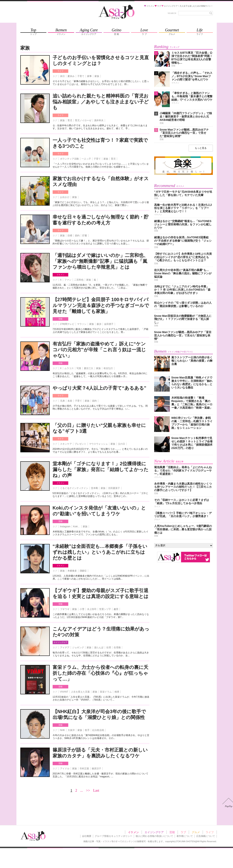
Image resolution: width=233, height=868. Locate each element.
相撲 (117, 692)
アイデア (65, 648)
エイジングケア (60, 642)
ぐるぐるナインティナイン (74, 488)
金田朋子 (109, 324)
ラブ (183, 832)
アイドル (65, 769)
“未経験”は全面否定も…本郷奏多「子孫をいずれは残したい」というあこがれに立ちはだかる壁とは (100, 552)
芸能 (60, 319)
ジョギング (78, 648)
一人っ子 (86, 159)
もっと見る (201, 148)
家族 (97, 76)
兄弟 (62, 401)
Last (96, 790)
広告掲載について (206, 836)
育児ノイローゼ (83, 120)
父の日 (121, 444)
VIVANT (64, 692)
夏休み (71, 76)
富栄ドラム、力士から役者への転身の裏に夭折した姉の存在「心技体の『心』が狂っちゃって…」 (100, 673)
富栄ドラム (106, 692)
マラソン (82, 324)
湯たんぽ (99, 648)
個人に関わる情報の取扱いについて (154, 836)
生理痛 (117, 648)
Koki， (77, 527)
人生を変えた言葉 (80, 692)
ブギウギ (65, 609)
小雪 (82, 609)
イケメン (60, 275)
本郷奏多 (72, 571)
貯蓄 (85, 236)
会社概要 (87, 836)
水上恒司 (92, 609)
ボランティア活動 (69, 159)
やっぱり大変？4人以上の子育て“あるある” (99, 388)
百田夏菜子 (114, 488)
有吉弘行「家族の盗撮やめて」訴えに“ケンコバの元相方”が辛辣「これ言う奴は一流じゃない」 (99, 350)
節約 (77, 236)
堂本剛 (94, 488)
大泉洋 (71, 730)
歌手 (87, 730)
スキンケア (66, 444)
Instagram (65, 527)
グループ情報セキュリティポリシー (113, 836)
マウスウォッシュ (98, 444)
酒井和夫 (99, 120)
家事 (89, 76)
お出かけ (65, 197)
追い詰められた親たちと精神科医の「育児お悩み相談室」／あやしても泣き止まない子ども (101, 102)
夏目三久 (89, 368)
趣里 (116, 609)
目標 (70, 236)
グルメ (196, 832)
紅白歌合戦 (98, 730)
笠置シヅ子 (105, 609)
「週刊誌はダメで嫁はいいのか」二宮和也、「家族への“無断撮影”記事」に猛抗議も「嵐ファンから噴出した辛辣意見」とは (100, 261)
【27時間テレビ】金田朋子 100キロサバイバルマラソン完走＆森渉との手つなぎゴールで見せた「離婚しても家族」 (101, 305)
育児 (70, 120)
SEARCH (172, 13)
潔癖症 (83, 571)
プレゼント (80, 444)
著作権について (185, 836)
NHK (63, 730)
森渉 (99, 324)
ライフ (60, 71)
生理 (109, 648)
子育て (81, 76)
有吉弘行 (108, 368)
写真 (79, 368)
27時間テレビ (67, 324)
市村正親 (84, 769)
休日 (62, 76)
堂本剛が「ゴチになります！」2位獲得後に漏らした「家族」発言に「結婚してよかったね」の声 (101, 469)
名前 (70, 401)
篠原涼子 (96, 769)
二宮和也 (79, 280)
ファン (68, 280)
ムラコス (69, 368)
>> (88, 790)
